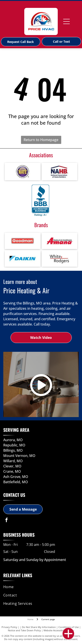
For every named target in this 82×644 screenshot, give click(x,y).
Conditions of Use (69, 627)
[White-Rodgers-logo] (60, 259)
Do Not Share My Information (39, 627)
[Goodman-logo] (23, 241)
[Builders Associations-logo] (60, 172)
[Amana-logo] (60, 241)
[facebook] (7, 521)
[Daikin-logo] (23, 259)
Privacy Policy (9, 627)
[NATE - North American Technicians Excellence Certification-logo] (23, 172)
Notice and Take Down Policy (24, 630)
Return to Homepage (41, 140)
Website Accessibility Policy (59, 630)
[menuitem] (40, 587)
